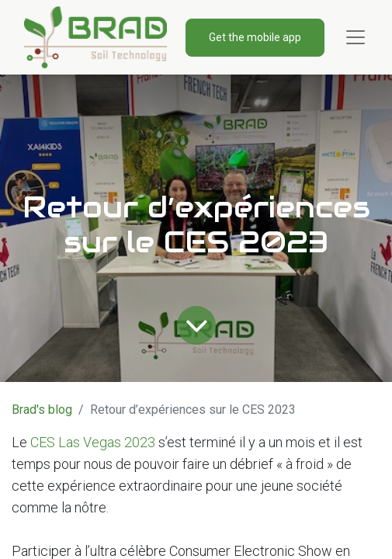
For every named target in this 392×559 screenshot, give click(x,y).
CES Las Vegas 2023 (93, 442)
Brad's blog (42, 410)
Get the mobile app (255, 37)
